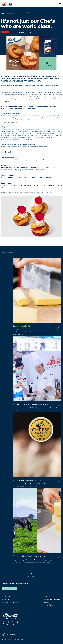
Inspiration (47, 596)
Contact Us (10, 588)
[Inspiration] (11, 13)
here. (50, 192)
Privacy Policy (48, 605)
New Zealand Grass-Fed (52, 599)
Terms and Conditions (10, 602)
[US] (3, 13)
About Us (5, 599)
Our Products (7, 596)
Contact (47, 602)
